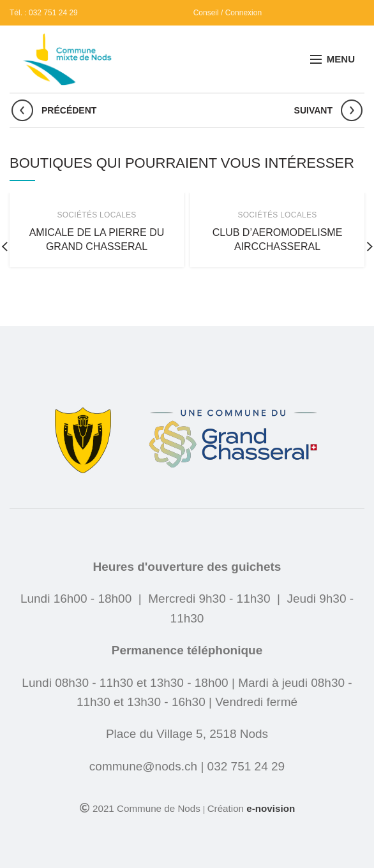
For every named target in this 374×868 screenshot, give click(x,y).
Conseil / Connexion (228, 13)
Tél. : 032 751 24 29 (44, 13)
